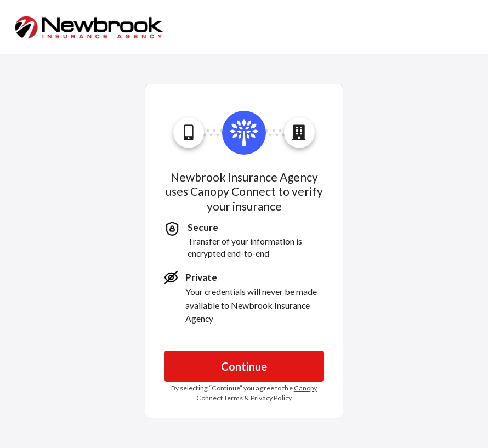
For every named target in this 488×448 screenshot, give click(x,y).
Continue (244, 366)
